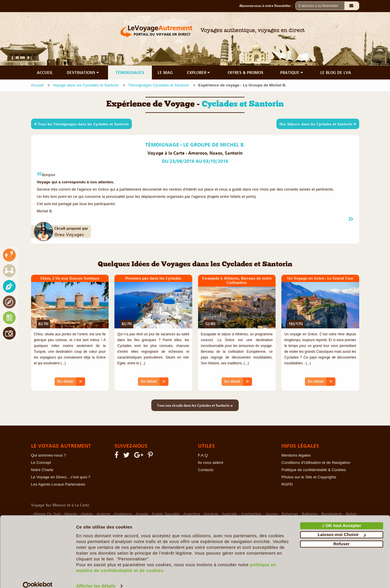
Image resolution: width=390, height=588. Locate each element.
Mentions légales (296, 455)
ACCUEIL (45, 73)
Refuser (342, 534)
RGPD (287, 484)
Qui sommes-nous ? (49, 455)
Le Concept (41, 463)
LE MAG (165, 73)
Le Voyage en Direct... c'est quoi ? (61, 477)
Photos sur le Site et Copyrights (309, 477)
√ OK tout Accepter (341, 516)
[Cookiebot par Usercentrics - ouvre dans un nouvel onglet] (38, 577)
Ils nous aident (211, 463)
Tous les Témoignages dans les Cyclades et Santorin (81, 124)
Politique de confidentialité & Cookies (314, 470)
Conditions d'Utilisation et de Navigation (316, 463)
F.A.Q (203, 455)
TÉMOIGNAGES (130, 73)
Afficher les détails (96, 577)
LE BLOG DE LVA (336, 73)
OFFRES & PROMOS (246, 73)
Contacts (206, 470)
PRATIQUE (292, 73)
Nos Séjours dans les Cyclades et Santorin (318, 124)
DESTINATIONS (83, 73)
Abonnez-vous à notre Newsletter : (267, 6)
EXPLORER (199, 73)
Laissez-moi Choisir (342, 525)
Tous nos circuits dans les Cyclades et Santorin (195, 405)
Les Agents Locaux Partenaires (58, 484)
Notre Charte (42, 470)
